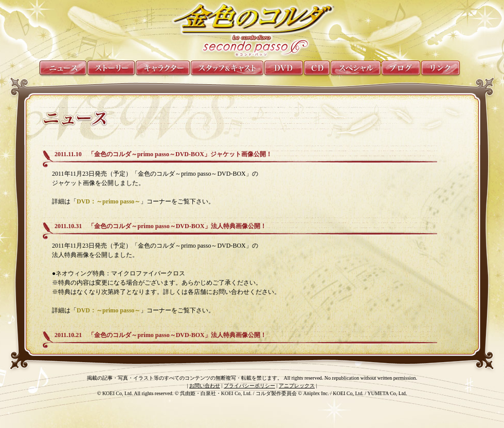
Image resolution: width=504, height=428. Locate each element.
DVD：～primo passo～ (109, 201)
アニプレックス (297, 386)
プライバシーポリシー (249, 386)
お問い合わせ (205, 386)
